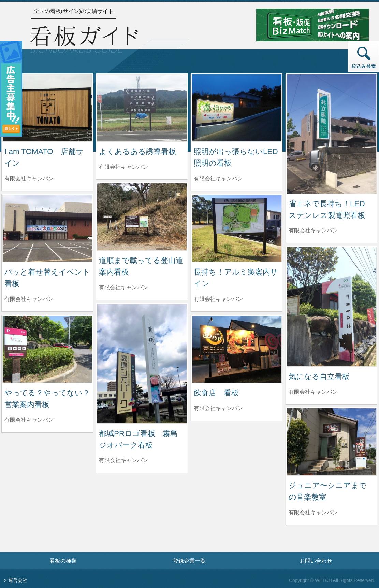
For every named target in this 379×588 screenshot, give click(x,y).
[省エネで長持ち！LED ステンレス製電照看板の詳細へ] (332, 134)
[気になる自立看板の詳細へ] (332, 306)
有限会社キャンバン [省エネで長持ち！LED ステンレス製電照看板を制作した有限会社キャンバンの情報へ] (313, 230)
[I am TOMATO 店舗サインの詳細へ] (47, 107)
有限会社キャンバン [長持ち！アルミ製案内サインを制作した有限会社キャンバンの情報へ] (218, 299)
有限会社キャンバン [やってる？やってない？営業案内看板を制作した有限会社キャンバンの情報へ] (29, 420)
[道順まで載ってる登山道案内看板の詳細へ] (142, 216)
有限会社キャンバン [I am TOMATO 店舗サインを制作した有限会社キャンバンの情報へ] (29, 178)
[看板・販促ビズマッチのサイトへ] (312, 24)
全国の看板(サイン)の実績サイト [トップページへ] (74, 11)
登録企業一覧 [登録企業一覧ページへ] (189, 561)
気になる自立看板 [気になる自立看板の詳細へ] (319, 376)
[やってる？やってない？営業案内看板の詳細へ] (47, 349)
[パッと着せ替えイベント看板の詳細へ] (47, 228)
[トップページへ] (84, 38)
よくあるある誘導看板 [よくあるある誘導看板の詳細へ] (137, 151)
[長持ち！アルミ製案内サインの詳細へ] (237, 228)
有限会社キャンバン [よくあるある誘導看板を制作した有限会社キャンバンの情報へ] (123, 167)
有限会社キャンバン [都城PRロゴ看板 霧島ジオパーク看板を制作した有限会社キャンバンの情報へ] (123, 460)
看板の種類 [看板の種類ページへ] (63, 561)
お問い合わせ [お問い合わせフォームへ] (316, 561)
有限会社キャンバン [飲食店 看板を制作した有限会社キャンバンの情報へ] (218, 408)
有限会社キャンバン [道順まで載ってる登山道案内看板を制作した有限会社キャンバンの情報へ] (123, 287)
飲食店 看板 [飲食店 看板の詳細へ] (216, 393)
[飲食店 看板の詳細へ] (237, 349)
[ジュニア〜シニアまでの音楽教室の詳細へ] (332, 441)
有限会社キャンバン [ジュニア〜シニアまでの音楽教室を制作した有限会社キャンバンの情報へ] (313, 512)
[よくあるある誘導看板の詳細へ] (142, 107)
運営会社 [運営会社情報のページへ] (18, 580)
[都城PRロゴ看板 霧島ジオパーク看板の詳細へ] (142, 363)
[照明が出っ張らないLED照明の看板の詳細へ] (237, 107)
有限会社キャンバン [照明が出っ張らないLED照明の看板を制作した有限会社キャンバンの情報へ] (218, 178)
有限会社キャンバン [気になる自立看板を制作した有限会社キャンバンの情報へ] (313, 392)
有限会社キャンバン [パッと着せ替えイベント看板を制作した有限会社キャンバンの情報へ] (29, 299)
